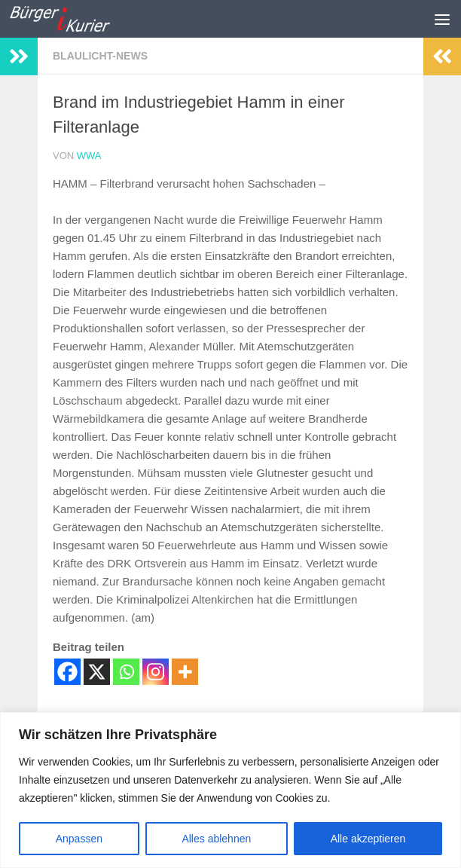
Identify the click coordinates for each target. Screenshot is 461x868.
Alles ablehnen (216, 839)
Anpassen (79, 839)
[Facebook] (67, 672)
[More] (185, 672)
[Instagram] (156, 672)
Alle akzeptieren (368, 839)
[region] (230, 790)
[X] (97, 672)
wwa (89, 156)
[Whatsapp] (126, 672)
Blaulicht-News (100, 56)
